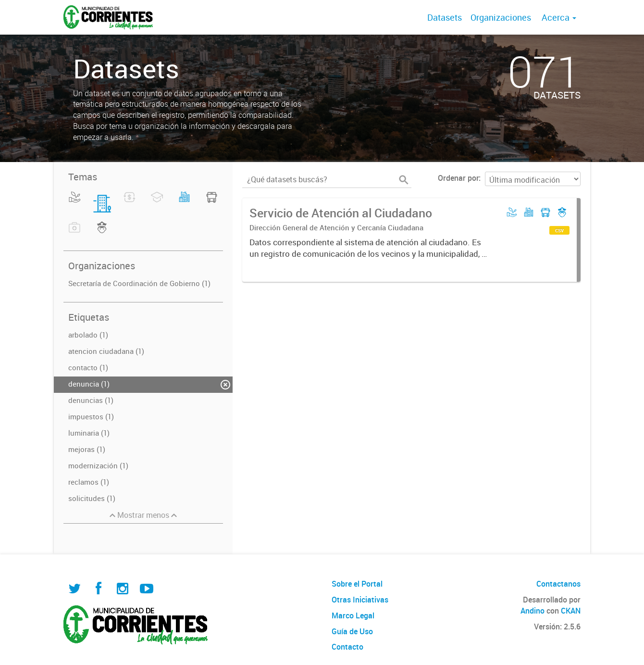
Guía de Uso (352, 631)
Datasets (445, 17)
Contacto (347, 647)
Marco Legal (353, 615)
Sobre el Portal (357, 584)
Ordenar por (458, 178)
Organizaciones (501, 17)
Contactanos (558, 584)
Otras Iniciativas (360, 600)
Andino (533, 611)
